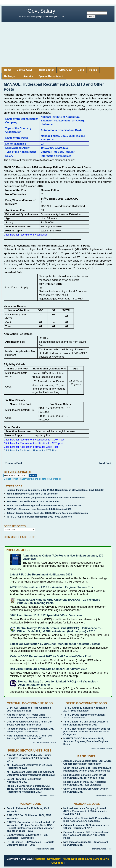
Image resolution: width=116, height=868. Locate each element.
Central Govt (24, 70)
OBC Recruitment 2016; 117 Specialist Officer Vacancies (46, 615)
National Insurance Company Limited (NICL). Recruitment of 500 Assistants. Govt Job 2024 (56, 490)
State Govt (66, 70)
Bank (81, 70)
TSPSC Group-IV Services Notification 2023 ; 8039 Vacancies (39, 517)
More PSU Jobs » (48, 796)
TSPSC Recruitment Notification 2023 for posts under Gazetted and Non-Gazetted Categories (87, 732)
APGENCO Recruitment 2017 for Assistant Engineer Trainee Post (52, 587)
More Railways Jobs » (46, 849)
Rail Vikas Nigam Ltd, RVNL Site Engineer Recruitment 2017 (49, 669)
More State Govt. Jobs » (102, 748)
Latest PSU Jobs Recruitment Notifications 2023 (41, 575)
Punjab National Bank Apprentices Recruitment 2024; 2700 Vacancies (44, 505)
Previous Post (13, 463)
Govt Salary (41, 11)
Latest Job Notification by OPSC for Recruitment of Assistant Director (55, 644)
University (27, 76)
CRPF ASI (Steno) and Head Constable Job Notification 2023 (39, 509)
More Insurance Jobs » (102, 849)
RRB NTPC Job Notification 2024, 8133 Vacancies (33, 501)
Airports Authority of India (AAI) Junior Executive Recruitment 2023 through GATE (29, 758)
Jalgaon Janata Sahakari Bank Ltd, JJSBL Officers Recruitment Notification (47, 513)
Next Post (105, 463)
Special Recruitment (51, 76)
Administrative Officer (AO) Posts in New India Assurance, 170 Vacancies (46, 498)
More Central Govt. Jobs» (44, 742)
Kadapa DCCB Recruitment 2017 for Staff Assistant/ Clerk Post (50, 656)
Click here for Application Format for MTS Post (31, 450)
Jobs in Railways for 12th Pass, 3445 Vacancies (32, 494)
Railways (10, 76)
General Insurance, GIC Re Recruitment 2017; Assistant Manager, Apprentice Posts (86, 835)
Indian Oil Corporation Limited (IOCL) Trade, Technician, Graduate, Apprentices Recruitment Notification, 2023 (31, 789)
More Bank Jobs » (104, 796)
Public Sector (46, 70)
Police (93, 70)
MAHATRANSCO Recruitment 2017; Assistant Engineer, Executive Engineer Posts (86, 741)
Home (8, 70)
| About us (39, 859)
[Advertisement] (58, 44)
